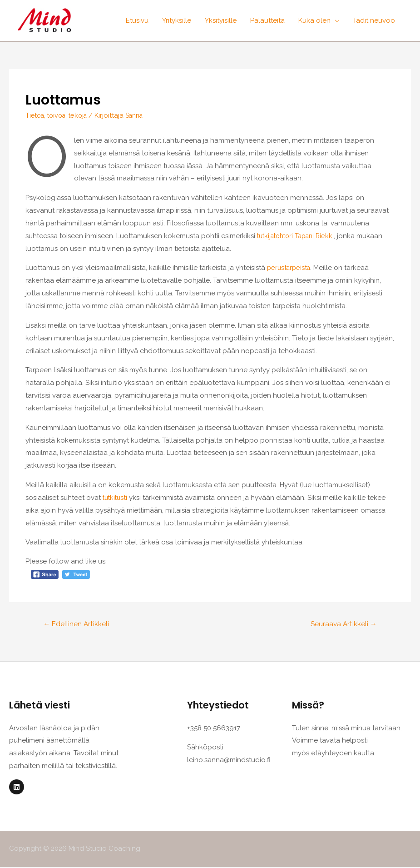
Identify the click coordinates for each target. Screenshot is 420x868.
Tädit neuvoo (374, 20)
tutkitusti (117, 498)
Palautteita (267, 20)
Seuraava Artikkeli (342, 624)
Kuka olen (314, 20)
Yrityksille (177, 20)
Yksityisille (221, 20)
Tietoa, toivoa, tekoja (59, 115)
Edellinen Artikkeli (77, 624)
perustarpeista (290, 268)
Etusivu (137, 20)
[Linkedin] (17, 788)
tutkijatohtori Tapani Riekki (299, 236)
